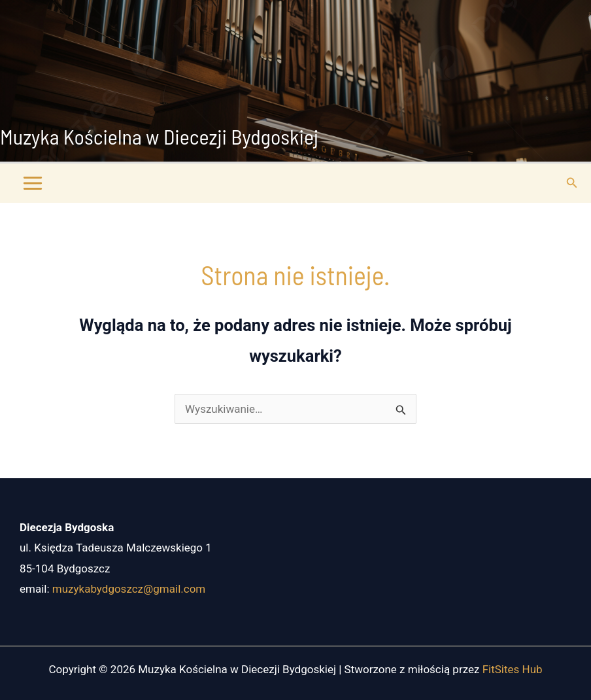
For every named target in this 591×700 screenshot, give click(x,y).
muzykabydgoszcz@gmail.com (129, 589)
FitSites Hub (513, 669)
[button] (572, 183)
